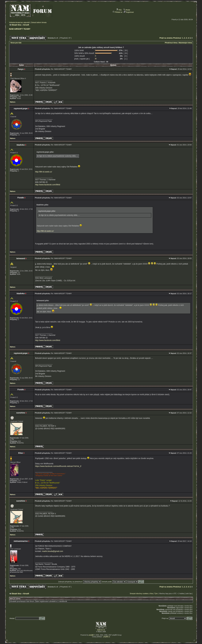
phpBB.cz (107, 637)
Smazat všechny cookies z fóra (141, 593)
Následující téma (185, 43)
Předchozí (177, 38)
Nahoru (13, 102)
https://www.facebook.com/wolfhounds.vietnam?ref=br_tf (58, 466)
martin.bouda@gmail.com (53, 551)
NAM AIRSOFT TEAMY (20, 29)
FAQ (119, 10)
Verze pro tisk (16, 43)
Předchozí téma (171, 43)
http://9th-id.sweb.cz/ (44, 172)
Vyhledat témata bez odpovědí (19, 22)
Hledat (127, 10)
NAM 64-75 (101, 630)
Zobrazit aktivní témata (39, 22)
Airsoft (26, 25)
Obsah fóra (16, 25)
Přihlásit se (117, 12)
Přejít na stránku (166, 38)
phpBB (91, 635)
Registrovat (129, 12)
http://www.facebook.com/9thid (48, 185)
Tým (156, 593)
